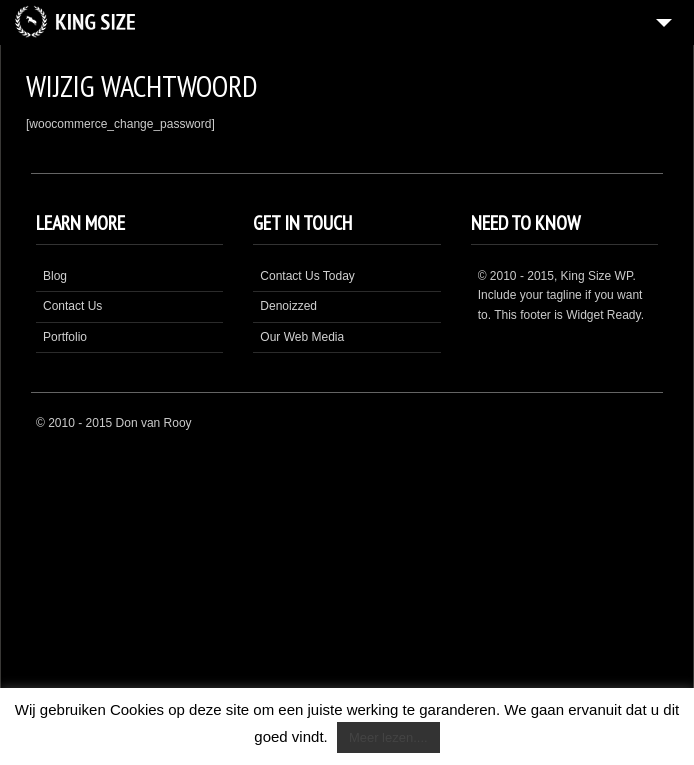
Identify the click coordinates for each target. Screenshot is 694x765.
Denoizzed (288, 306)
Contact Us (72, 306)
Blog (55, 276)
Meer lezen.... (388, 737)
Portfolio (65, 337)
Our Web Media (302, 337)
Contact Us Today (307, 276)
